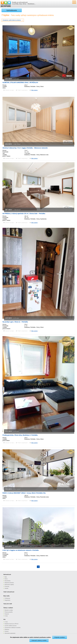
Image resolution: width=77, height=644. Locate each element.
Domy (6, 579)
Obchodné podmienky (10, 633)
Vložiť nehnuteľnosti (9, 592)
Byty (6, 577)
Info (5, 619)
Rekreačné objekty (9, 585)
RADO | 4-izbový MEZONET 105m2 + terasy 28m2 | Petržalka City (24, 493)
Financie (7, 614)
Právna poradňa (9, 612)
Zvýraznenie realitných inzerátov (13, 628)
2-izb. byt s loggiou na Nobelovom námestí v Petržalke (21, 550)
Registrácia (7, 600)
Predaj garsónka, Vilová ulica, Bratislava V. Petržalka (20, 435)
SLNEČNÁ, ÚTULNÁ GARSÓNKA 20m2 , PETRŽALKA (20, 82)
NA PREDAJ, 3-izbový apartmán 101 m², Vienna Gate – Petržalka (24, 214)
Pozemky (7, 586)
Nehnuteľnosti (7, 574)
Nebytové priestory (9, 583)
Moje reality (7, 596)
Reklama (7, 629)
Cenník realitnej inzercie (11, 626)
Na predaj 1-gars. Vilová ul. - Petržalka (15, 322)
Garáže (7, 588)
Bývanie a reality (9, 610)
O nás (6, 616)
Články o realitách (8, 608)
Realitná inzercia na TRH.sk (12, 624)
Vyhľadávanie (12, 10)
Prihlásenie (7, 598)
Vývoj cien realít (8, 604)
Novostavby (8, 581)
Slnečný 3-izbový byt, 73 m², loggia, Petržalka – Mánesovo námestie (25, 148)
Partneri (7, 631)
